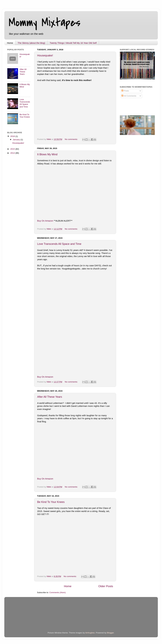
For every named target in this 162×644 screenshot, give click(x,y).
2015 (13, 149)
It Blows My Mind (47, 154)
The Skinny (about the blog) (31, 43)
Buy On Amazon (45, 221)
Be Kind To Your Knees (51, 502)
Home (10, 43)
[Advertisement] (42, 617)
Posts (125, 91)
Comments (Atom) (58, 592)
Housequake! (45, 55)
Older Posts (106, 586)
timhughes (90, 633)
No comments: (72, 139)
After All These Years (50, 397)
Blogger (110, 633)
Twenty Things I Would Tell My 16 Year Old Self (73, 43)
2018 (13, 136)
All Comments (129, 96)
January (17, 140)
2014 (13, 153)
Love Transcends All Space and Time (59, 244)
